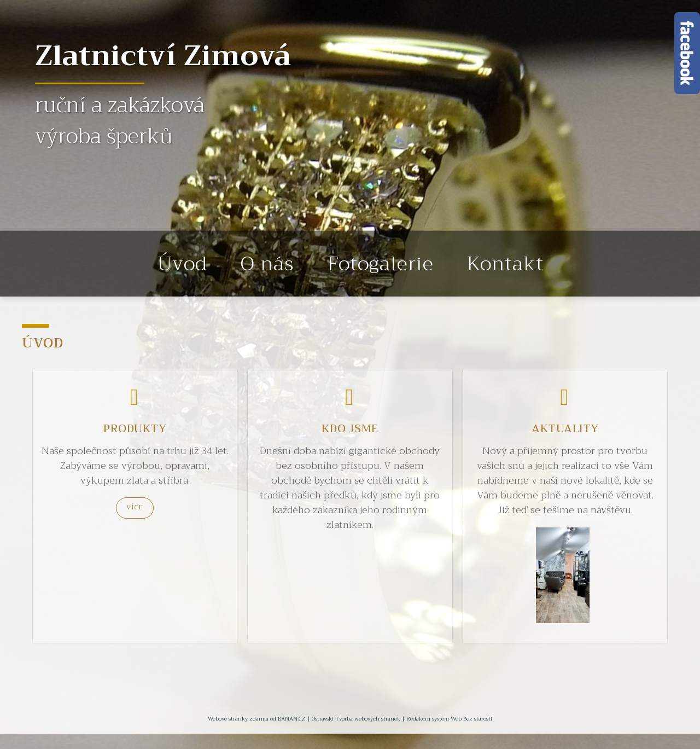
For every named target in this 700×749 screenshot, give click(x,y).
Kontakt (505, 264)
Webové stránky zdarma (238, 719)
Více (135, 507)
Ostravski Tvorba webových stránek (356, 719)
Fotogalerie (380, 264)
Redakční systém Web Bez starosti (449, 719)
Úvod (182, 264)
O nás (267, 264)
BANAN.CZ (292, 719)
